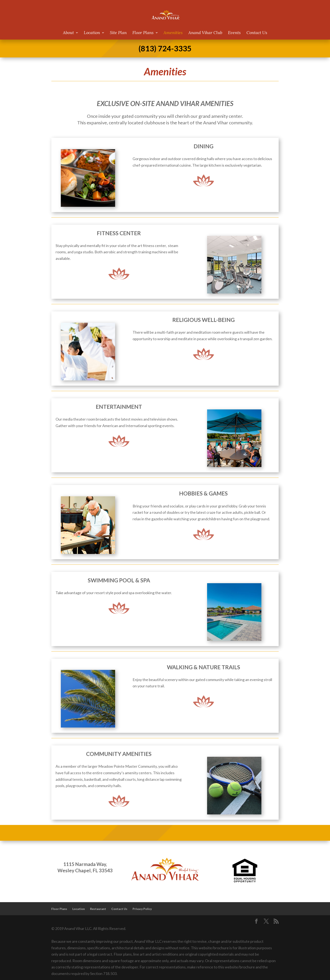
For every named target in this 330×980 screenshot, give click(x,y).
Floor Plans (143, 33)
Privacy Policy (142, 909)
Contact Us (257, 33)
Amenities (173, 33)
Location (92, 33)
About (68, 33)
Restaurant (98, 909)
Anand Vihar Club (205, 33)
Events (234, 33)
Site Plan (118, 33)
